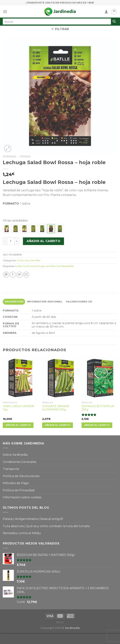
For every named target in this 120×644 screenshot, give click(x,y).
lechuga (40, 266)
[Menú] (5, 12)
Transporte (11, 469)
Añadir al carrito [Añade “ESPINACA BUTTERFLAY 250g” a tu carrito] (97, 425)
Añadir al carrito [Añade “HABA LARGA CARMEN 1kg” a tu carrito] (18, 425)
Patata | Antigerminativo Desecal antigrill (33, 519)
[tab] (14, 302)
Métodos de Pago (16, 483)
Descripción (14, 302)
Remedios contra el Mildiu (22, 533)
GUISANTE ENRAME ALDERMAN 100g (56, 408)
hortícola (28, 266)
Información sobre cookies (22, 497)
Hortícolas (23, 260)
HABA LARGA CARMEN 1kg (18, 408)
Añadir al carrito (43, 241)
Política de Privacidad (19, 490)
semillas (51, 266)
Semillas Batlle (65, 266)
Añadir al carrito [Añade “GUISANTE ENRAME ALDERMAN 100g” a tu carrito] (58, 425)
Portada (9, 156)
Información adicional (45, 302)
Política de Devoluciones (21, 476)
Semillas (35, 260)
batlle (19, 266)
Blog (60, 622)
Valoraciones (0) (79, 302)
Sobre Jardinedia (15, 455)
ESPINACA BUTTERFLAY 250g (98, 408)
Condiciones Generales (20, 462)
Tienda (25, 156)
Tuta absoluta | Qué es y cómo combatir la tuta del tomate (46, 526)
